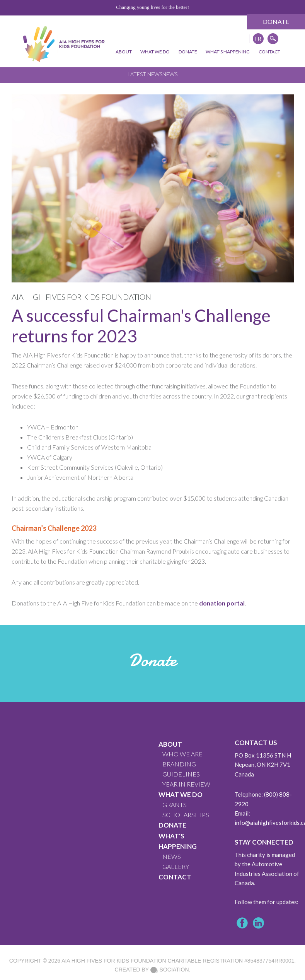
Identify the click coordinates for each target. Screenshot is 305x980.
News (170, 74)
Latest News (145, 74)
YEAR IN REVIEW (186, 784)
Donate (276, 21)
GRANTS (175, 805)
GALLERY (176, 866)
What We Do (181, 794)
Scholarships (186, 815)
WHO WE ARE (182, 754)
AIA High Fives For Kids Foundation (114, 961)
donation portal (222, 603)
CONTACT (175, 877)
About (170, 744)
